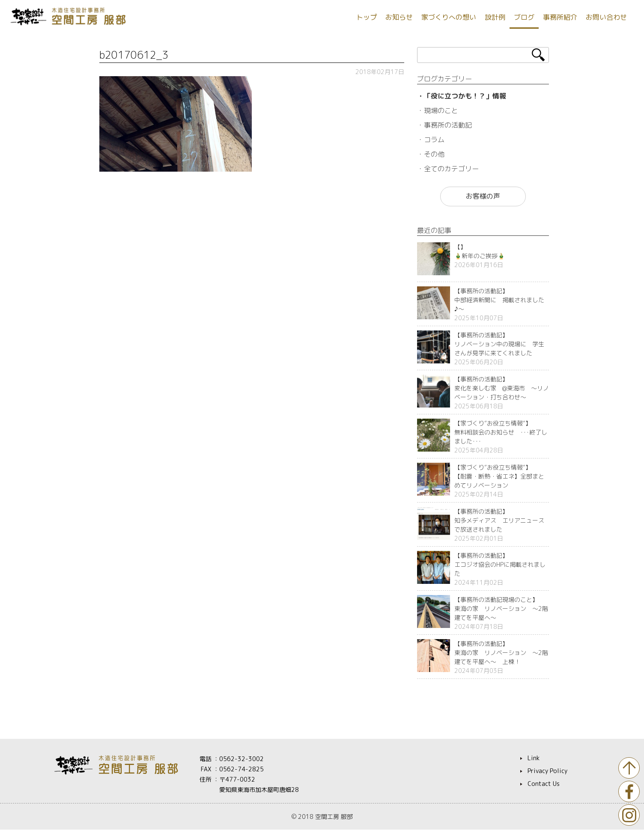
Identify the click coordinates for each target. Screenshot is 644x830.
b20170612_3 (134, 55)
